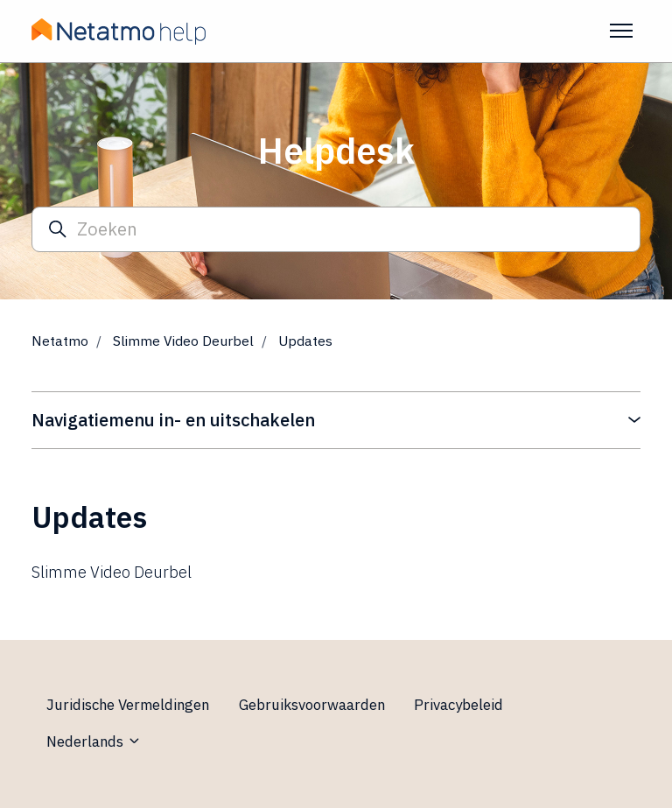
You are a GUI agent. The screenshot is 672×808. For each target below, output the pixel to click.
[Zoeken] (336, 230)
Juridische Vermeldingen (128, 705)
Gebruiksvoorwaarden (312, 705)
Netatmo (60, 341)
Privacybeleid (458, 705)
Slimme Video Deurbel (183, 341)
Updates (305, 341)
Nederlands (94, 741)
